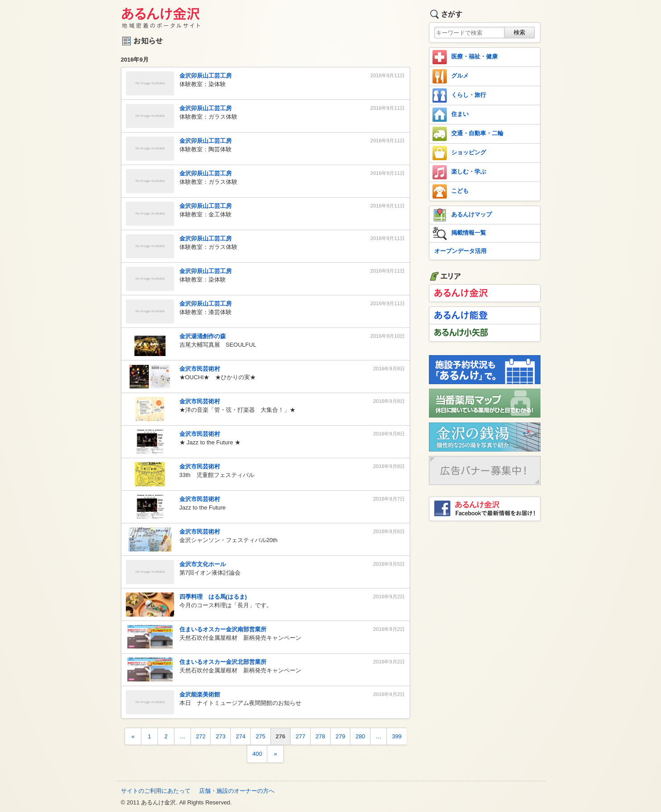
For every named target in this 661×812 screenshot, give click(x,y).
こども (451, 191)
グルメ (451, 76)
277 (300, 736)
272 (201, 736)
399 (397, 736)
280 (360, 736)
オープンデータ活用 (460, 251)
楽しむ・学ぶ (459, 172)
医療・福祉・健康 (465, 57)
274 (241, 736)
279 (341, 736)
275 (261, 736)
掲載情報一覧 (459, 233)
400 (257, 754)
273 (220, 736)
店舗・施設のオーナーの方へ (237, 791)
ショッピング (459, 153)
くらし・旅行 (459, 95)
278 (320, 736)
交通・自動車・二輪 (468, 134)
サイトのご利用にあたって (156, 791)
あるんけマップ (462, 215)
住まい (451, 115)
